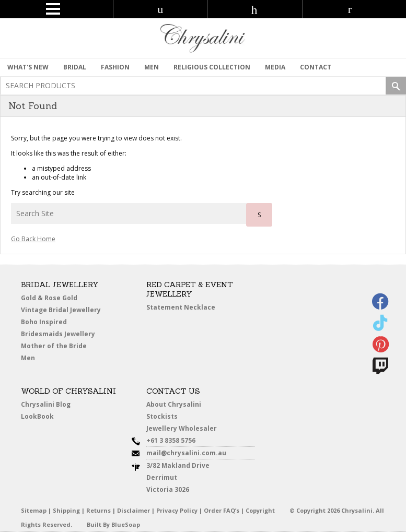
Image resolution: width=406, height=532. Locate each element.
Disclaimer (134, 510)
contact (316, 67)
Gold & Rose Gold (49, 298)
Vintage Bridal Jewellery (61, 310)
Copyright (260, 510)
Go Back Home (33, 239)
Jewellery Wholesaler (182, 428)
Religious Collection (212, 67)
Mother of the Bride (54, 346)
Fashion (115, 67)
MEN (152, 67)
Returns (98, 510)
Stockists (162, 416)
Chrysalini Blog (46, 404)
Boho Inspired (44, 322)
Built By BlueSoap (113, 524)
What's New (28, 67)
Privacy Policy (177, 510)
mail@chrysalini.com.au (186, 453)
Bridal (75, 67)
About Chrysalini (174, 404)
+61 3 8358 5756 (171, 440)
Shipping (66, 510)
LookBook (37, 416)
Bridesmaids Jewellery (58, 334)
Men (28, 358)
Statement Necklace (181, 307)
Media (275, 67)
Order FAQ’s (222, 510)
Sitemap (34, 510)
